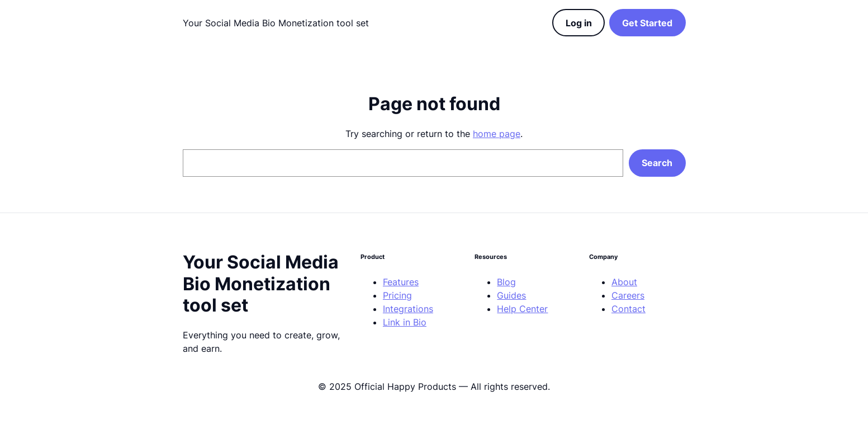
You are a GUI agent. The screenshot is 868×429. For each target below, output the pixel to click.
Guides (511, 295)
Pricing (397, 295)
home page (497, 134)
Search (657, 163)
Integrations (408, 309)
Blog (506, 282)
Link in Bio (405, 322)
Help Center (522, 309)
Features (401, 282)
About (624, 282)
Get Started (647, 23)
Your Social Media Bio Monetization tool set (276, 23)
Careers (628, 295)
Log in (579, 23)
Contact (629, 309)
